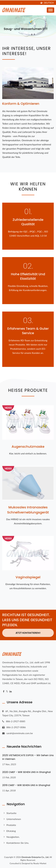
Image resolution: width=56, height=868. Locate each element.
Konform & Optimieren (21, 104)
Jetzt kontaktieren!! (28, 633)
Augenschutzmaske (28, 447)
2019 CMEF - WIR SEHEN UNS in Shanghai (26, 785)
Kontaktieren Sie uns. (18, 843)
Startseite (11, 813)
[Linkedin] (11, 691)
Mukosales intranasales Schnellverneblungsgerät (28, 510)
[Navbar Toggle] (50, 10)
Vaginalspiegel (28, 577)
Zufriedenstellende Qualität (28, 222)
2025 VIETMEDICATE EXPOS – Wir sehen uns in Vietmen (28, 757)
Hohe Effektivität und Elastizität (28, 276)
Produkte (11, 825)
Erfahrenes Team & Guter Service (28, 331)
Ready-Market (40, 863)
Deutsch (49, 3)
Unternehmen (14, 819)
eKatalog (11, 831)
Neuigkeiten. (13, 837)
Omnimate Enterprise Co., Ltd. (35, 857)
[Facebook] (4, 691)
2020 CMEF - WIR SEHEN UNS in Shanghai (27, 772)
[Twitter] (7, 691)
